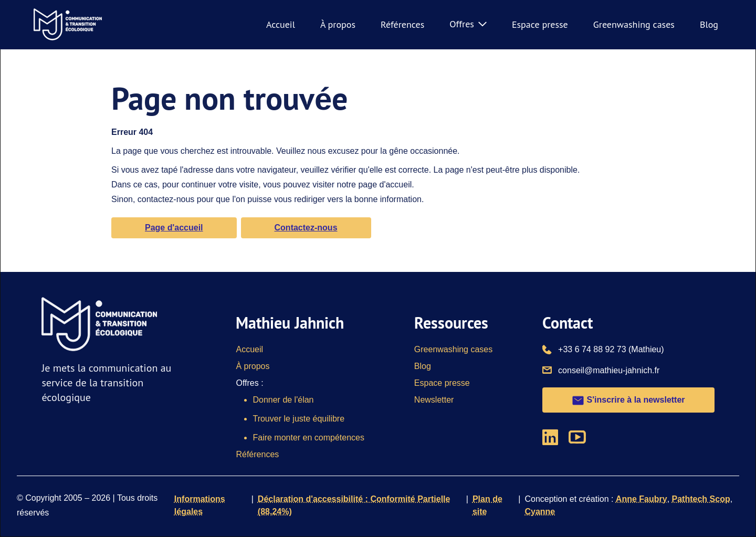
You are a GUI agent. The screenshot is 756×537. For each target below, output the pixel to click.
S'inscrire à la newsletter (628, 401)
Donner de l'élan (283, 400)
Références (402, 24)
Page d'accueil (174, 228)
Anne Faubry (642, 499)
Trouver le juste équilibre (298, 419)
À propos (338, 24)
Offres (468, 24)
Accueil (281, 24)
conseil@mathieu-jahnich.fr (609, 370)
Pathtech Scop (701, 499)
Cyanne (540, 512)
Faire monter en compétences (308, 438)
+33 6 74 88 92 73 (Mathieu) (611, 349)
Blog (709, 24)
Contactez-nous (306, 228)
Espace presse (540, 24)
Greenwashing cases (634, 24)
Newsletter (434, 400)
